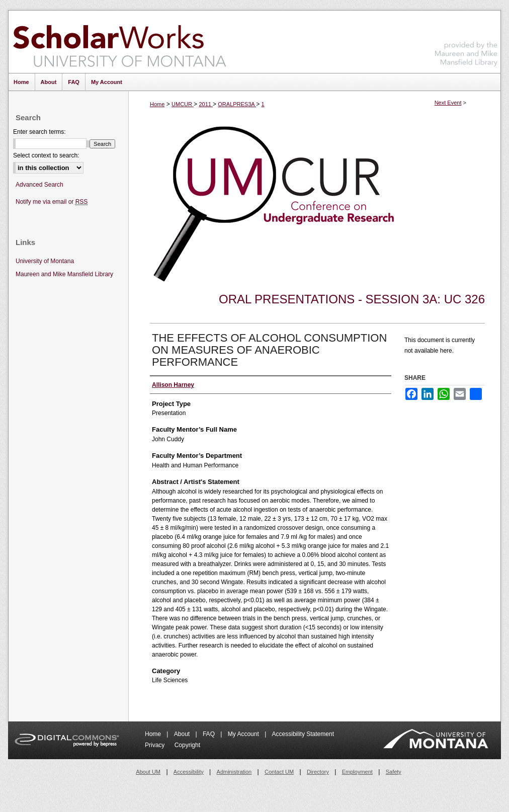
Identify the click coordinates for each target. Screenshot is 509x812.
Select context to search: (46, 155)
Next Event (448, 103)
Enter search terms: (39, 132)
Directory (318, 772)
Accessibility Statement (303, 734)
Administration (234, 772)
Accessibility (189, 772)
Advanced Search (39, 185)
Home (157, 104)
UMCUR (183, 104)
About (183, 734)
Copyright (187, 745)
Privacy (156, 745)
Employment (357, 772)
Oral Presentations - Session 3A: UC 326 (352, 299)
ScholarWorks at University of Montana (119, 42)
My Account (244, 734)
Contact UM (279, 772)
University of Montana (45, 261)
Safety (394, 772)
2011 (206, 104)
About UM (148, 772)
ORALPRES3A (237, 104)
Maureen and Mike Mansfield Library (466, 40)
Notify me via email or (52, 202)
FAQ (209, 734)
